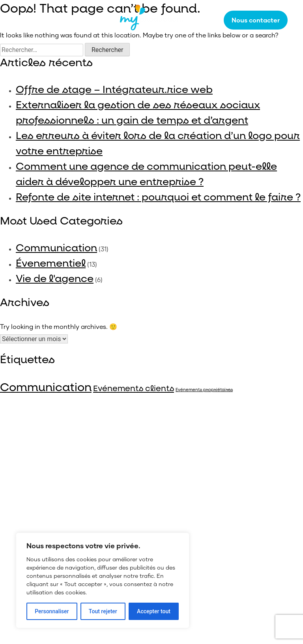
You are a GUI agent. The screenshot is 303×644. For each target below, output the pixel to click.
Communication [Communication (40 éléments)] (46, 388)
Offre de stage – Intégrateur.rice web (114, 90)
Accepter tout (154, 611)
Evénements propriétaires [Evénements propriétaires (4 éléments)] (204, 390)
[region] (103, 580)
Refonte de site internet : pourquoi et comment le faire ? (158, 197)
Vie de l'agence (55, 279)
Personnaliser (52, 611)
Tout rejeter (103, 611)
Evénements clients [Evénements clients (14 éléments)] (134, 389)
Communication (56, 248)
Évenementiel (51, 264)
